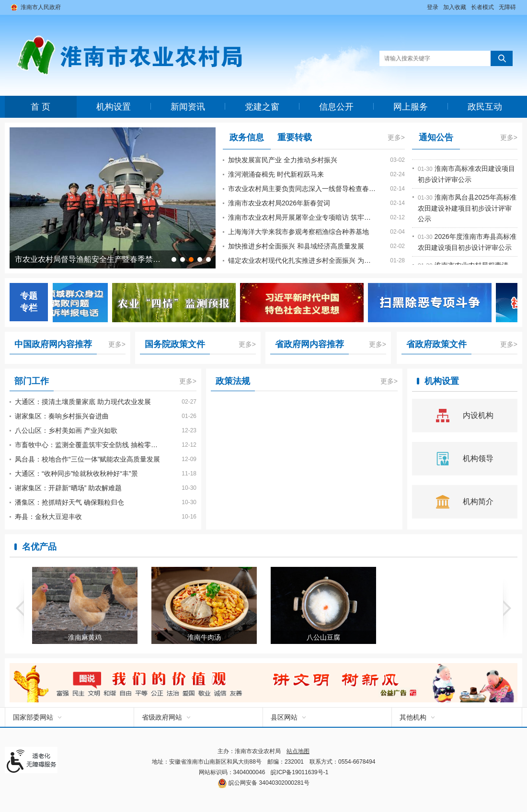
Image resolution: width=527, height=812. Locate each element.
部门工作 (32, 381)
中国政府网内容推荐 (53, 344)
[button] (482, 7)
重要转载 (295, 137)
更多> (396, 137)
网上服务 (411, 107)
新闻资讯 (188, 107)
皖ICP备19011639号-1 (299, 772)
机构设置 (114, 107)
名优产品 (39, 547)
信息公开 (336, 107)
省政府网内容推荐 (309, 344)
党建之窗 (262, 107)
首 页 (40, 107)
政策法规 (233, 381)
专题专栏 (29, 302)
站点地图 (298, 751)
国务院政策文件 (175, 344)
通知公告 (436, 137)
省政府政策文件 (436, 344)
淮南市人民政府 (41, 7)
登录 (433, 7)
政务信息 (247, 137)
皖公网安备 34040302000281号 (263, 783)
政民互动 (485, 107)
